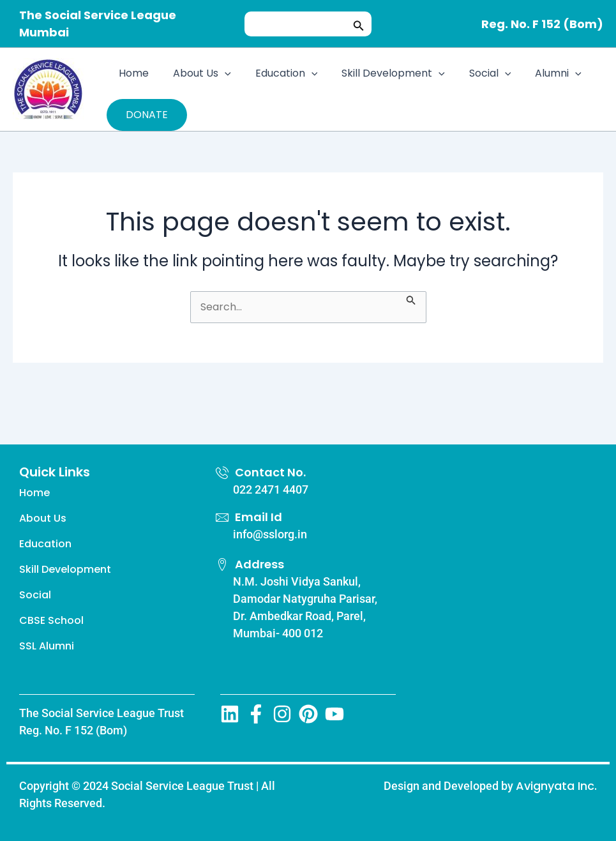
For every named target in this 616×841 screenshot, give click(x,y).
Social (473, 73)
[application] (219, 73)
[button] (359, 24)
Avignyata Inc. (556, 786)
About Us (196, 73)
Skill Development (380, 73)
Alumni (537, 73)
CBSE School (51, 620)
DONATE (147, 115)
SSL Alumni (47, 646)
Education (277, 73)
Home (132, 73)
